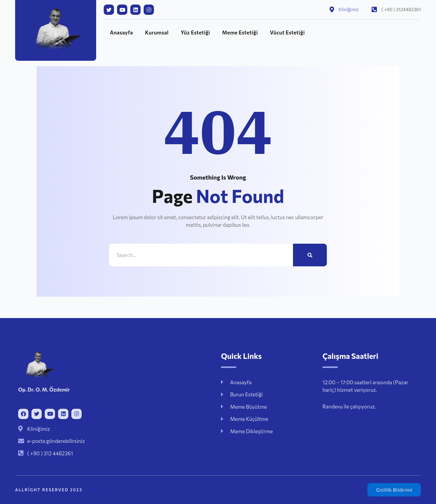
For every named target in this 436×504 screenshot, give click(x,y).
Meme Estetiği (240, 33)
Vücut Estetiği (287, 33)
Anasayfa (121, 33)
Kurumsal (157, 33)
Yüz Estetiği (195, 33)
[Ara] (310, 255)
